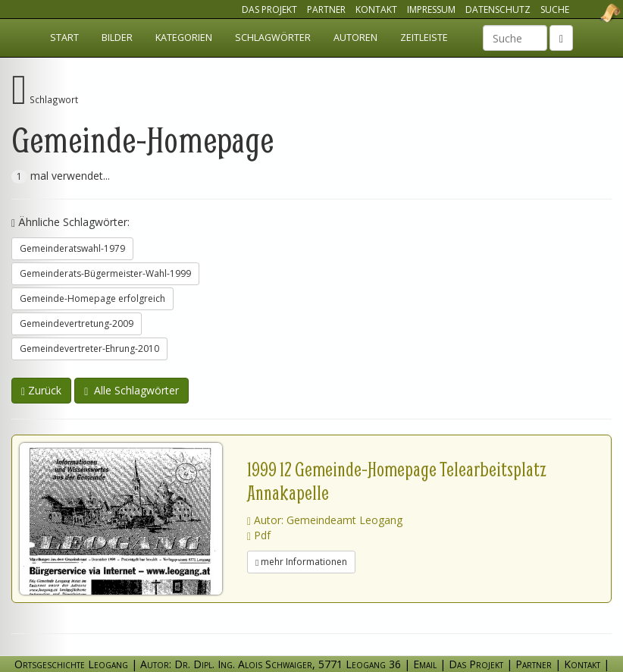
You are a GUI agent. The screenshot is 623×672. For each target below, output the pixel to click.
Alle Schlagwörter (131, 390)
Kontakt (376, 9)
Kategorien (184, 38)
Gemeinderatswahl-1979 (72, 248)
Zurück (41, 390)
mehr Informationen (301, 562)
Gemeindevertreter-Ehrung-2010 (89, 349)
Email (425, 664)
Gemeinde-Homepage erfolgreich (92, 298)
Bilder (117, 38)
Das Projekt (269, 9)
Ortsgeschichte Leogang (591, 13)
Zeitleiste (424, 38)
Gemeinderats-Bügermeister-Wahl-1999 (105, 273)
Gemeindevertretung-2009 (77, 323)
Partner (326, 9)
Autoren (355, 38)
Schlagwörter (273, 38)
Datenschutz (498, 9)
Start (64, 38)
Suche (555, 9)
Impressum (431, 9)
